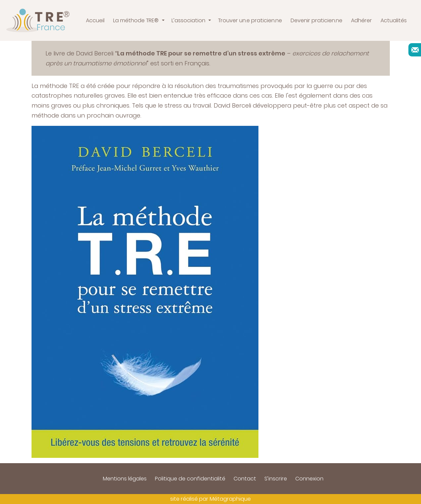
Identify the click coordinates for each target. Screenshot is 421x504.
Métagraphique (230, 499)
